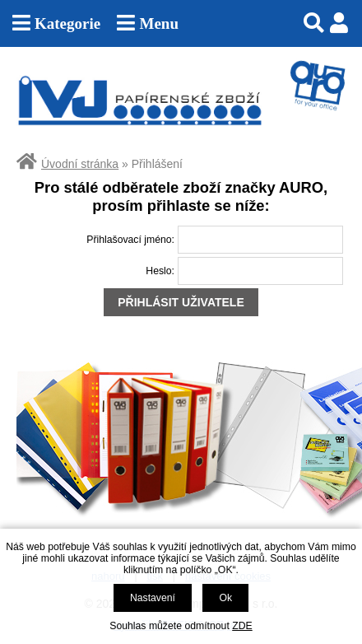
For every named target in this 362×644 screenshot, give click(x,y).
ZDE (242, 626)
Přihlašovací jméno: (130, 240)
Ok (225, 598)
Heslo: (160, 271)
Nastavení (153, 598)
